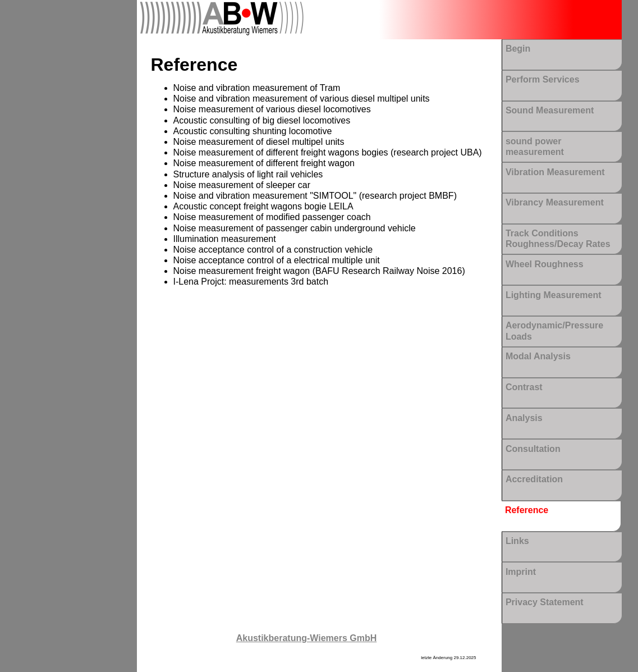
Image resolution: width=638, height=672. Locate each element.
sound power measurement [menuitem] (535, 147)
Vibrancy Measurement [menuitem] (555, 202)
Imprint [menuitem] (521, 572)
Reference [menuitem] (527, 510)
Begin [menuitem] (518, 49)
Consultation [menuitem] (533, 449)
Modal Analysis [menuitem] (538, 356)
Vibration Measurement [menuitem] (555, 172)
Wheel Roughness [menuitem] (545, 264)
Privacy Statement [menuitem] (545, 602)
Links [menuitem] (517, 541)
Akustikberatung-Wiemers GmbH (307, 638)
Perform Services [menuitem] (543, 79)
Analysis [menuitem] (524, 418)
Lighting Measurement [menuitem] (554, 295)
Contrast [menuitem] (524, 387)
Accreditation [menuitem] (534, 479)
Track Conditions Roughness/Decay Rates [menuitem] (558, 239)
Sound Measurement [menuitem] (550, 110)
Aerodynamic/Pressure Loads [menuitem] (554, 331)
